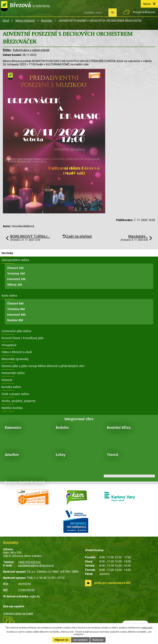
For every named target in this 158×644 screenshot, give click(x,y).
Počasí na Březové (144, 12)
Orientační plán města (16, 331)
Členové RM (15, 303)
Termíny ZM (16, 273)
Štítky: (7, 50)
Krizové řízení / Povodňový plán (23, 338)
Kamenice (13, 427)
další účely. (147, 628)
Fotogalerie (9, 345)
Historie (7, 380)
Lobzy (61, 454)
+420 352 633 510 (29, 562)
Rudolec (62, 427)
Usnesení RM (16, 314)
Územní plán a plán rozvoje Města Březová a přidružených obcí (43, 366)
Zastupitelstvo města (15, 260)
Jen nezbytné (80, 640)
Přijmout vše (62, 640)
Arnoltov (12, 454)
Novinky (47, 20)
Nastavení (98, 640)
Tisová (113, 454)
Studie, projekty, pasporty (19, 401)
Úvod (6, 20)
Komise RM (15, 320)
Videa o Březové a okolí (17, 352)
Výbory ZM (15, 284)
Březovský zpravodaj (15, 359)
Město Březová (25, 20)
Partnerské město (13, 373)
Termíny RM (16, 309)
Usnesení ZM (16, 279)
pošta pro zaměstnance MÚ (112, 583)
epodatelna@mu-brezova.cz (36, 565)
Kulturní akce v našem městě (31, 50)
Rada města (9, 295)
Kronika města (11, 387)
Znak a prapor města (15, 394)
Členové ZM (15, 268)
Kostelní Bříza (119, 427)
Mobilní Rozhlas (12, 408)
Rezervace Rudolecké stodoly (25, 482)
